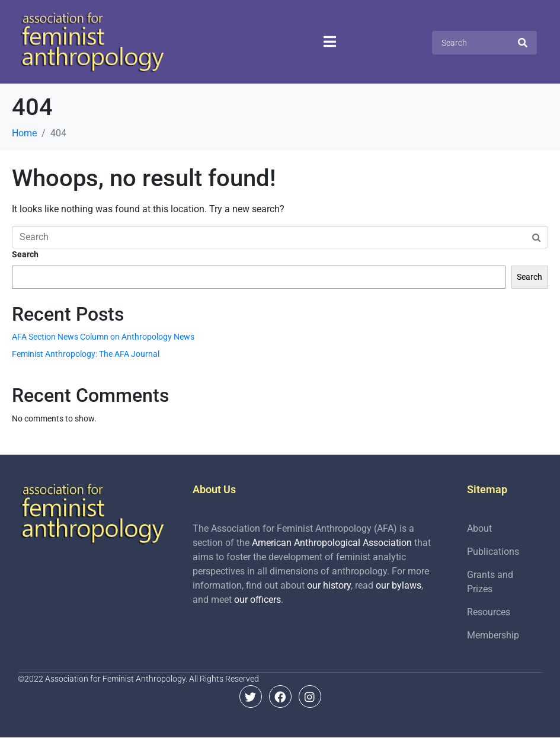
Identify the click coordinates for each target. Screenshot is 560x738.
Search (25, 254)
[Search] (523, 43)
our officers (257, 600)
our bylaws (399, 585)
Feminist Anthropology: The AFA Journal (86, 354)
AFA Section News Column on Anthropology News (103, 337)
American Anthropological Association (332, 543)
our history (329, 585)
